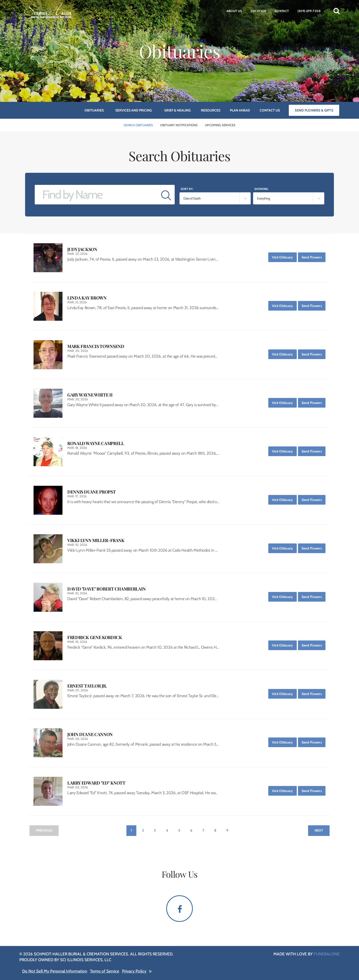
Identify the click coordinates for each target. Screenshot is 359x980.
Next (319, 830)
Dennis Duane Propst (91, 492)
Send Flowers (314, 256)
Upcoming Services (220, 125)
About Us (234, 11)
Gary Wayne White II (90, 395)
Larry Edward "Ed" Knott (96, 783)
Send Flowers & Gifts (314, 110)
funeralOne (327, 954)
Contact (282, 11)
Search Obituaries (138, 125)
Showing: (261, 189)
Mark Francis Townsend (96, 346)
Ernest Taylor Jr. (87, 686)
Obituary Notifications (179, 125)
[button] (337, 11)
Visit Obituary (284, 256)
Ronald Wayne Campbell (96, 443)
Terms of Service (105, 971)
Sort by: (187, 189)
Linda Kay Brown (87, 298)
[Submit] (166, 195)
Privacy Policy (134, 971)
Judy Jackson (82, 249)
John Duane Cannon (90, 734)
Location (259, 11)
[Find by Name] (96, 195)
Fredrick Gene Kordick (95, 637)
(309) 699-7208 (309, 11)
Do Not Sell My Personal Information (55, 971)
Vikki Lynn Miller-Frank (96, 540)
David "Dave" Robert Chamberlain (107, 589)
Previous (44, 830)
